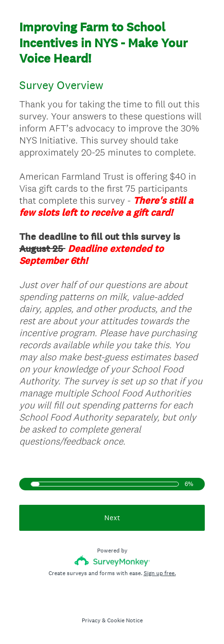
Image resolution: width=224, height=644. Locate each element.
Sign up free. (160, 573)
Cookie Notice (125, 620)
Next (112, 518)
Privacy (91, 620)
